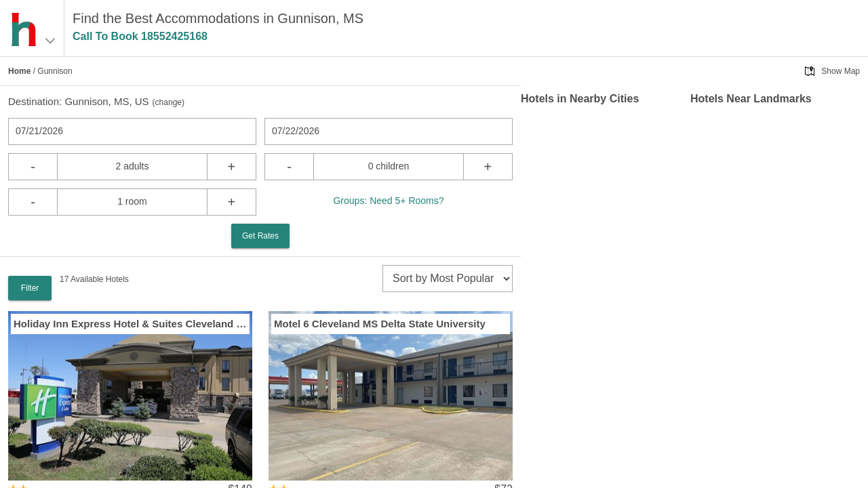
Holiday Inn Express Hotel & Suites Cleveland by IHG (130, 324)
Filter (30, 288)
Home (19, 71)
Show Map (841, 71)
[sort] (448, 279)
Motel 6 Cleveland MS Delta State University (380, 324)
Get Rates (260, 236)
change (169, 102)
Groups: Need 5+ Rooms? (388, 201)
